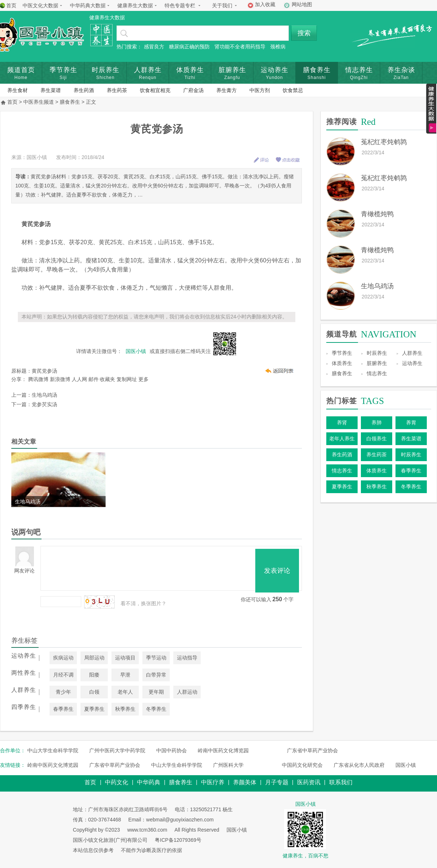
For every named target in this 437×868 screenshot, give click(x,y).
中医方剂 (260, 90)
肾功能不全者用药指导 (240, 47)
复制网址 (127, 379)
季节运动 (156, 658)
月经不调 (63, 675)
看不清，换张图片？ (143, 603)
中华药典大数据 (88, 5)
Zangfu (232, 78)
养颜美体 (245, 782)
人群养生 (148, 70)
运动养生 (275, 70)
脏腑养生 (232, 70)
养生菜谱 (51, 90)
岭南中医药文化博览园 (223, 750)
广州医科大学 (228, 765)
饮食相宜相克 (155, 90)
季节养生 (63, 70)
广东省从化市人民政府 (359, 765)
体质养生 (190, 70)
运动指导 (187, 658)
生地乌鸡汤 (44, 395)
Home (21, 78)
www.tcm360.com (147, 830)
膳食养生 (317, 70)
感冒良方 (154, 47)
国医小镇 (406, 765)
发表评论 (277, 571)
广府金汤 (193, 90)
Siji (63, 78)
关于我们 (222, 5)
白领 (94, 692)
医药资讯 (309, 782)
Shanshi (316, 78)
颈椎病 (278, 47)
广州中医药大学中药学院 (117, 750)
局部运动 (94, 658)
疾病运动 (63, 658)
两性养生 (24, 673)
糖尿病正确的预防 (189, 47)
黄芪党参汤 (44, 371)
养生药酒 (84, 90)
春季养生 (63, 709)
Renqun (147, 78)
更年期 (156, 692)
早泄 (125, 675)
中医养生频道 (39, 102)
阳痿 (94, 675)
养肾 (342, 423)
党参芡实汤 (44, 404)
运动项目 (125, 658)
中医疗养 (213, 782)
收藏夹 (107, 379)
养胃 (411, 423)
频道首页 (21, 70)
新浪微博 (60, 379)
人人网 (79, 379)
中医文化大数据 (40, 5)
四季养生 (24, 707)
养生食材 (17, 90)
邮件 (94, 379)
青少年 (63, 692)
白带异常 (156, 675)
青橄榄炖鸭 (377, 214)
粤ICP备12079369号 (178, 840)
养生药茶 (117, 90)
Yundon (274, 78)
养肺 (377, 423)
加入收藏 (265, 4)
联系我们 (341, 782)
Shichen (105, 78)
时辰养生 (106, 70)
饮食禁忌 (293, 90)
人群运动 (187, 692)
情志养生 (359, 70)
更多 (143, 379)
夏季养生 (94, 709)
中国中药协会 (172, 750)
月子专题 (277, 782)
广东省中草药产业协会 (312, 750)
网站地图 (302, 4)
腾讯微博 (38, 379)
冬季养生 (156, 709)
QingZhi (359, 78)
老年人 (125, 692)
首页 (11, 5)
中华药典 (149, 782)
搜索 (304, 33)
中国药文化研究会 (302, 765)
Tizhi (190, 78)
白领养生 (377, 439)
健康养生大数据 (135, 5)
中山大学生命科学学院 (53, 750)
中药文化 (117, 782)
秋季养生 (125, 709)
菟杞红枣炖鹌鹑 (384, 142)
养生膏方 (227, 90)
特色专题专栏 (180, 5)
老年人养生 (342, 439)
